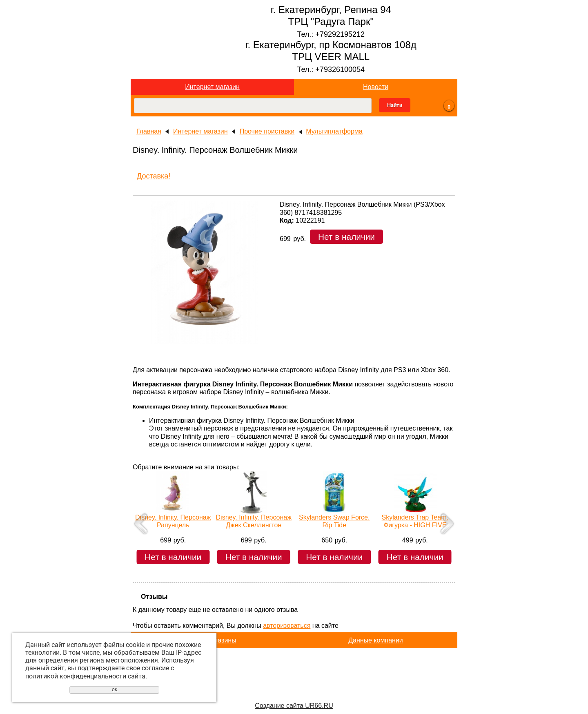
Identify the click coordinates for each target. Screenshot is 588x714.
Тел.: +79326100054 (331, 69)
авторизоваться (287, 626)
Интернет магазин (212, 87)
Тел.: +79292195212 (331, 34)
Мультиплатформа (334, 131)
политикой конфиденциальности (76, 676)
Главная (149, 131)
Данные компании (376, 640)
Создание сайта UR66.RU (294, 706)
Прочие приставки (267, 131)
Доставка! (154, 176)
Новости (376, 87)
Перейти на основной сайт (294, 693)
